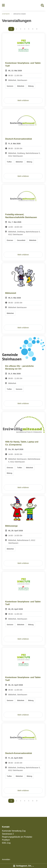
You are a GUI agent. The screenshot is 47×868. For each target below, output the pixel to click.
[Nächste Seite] (37, 29)
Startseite (6, 14)
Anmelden (6, 859)
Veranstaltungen (19, 14)
